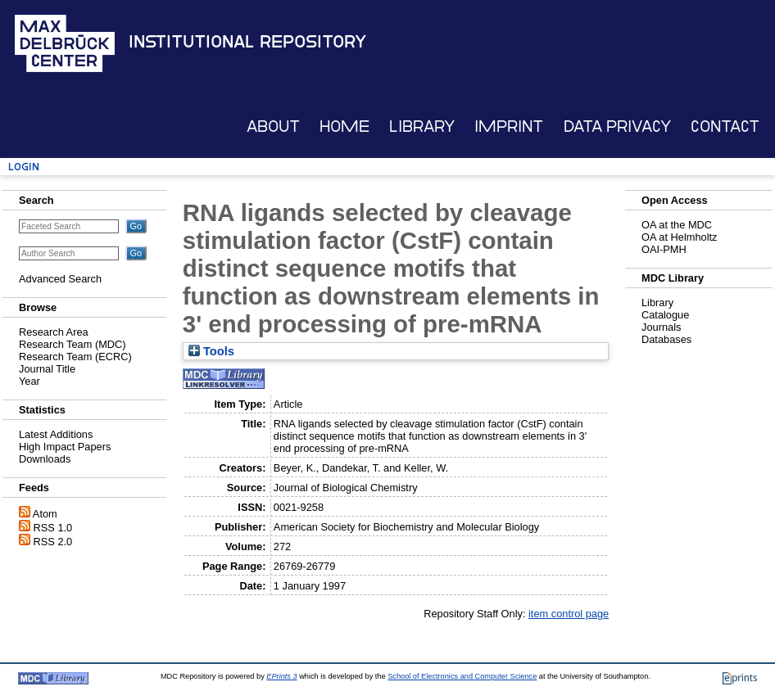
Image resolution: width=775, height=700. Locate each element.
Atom (45, 514)
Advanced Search (60, 279)
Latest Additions (56, 434)
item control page (569, 614)
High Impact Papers (65, 447)
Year (29, 381)
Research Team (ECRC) (75, 357)
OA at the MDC (677, 225)
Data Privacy (617, 126)
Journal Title (47, 369)
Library (422, 126)
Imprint (509, 126)
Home (344, 126)
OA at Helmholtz (679, 237)
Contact (725, 126)
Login (24, 167)
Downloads (45, 459)
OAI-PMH (664, 249)
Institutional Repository (247, 42)
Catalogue (665, 315)
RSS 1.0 (53, 528)
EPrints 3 (281, 676)
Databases (666, 339)
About (273, 126)
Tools (211, 351)
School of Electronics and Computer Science (462, 676)
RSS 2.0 (53, 542)
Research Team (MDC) (73, 344)
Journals (661, 327)
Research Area (54, 332)
